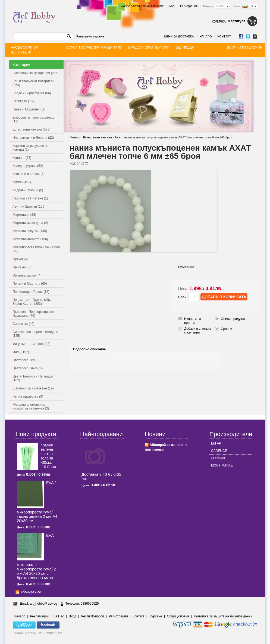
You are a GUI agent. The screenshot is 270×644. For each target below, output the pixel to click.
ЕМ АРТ (217, 443)
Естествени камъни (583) (32, 129)
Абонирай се (31, 592)
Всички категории (245, 47)
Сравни (227, 329)
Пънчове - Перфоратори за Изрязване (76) (33, 314)
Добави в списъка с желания (198, 331)
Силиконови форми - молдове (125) (35, 334)
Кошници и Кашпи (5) (29, 174)
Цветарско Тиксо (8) (28, 368)
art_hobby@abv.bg (44, 604)
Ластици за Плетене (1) (30, 198)
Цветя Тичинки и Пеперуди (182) (33, 378)
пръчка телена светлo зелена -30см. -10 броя (48, 456)
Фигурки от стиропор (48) (31, 344)
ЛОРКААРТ (220, 458)
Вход (171, 6)
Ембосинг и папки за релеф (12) (33, 119)
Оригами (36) (22, 267)
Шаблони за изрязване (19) (33, 388)
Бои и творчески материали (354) (33, 83)
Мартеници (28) (24, 215)
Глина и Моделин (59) (29, 109)
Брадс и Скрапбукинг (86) (32, 93)
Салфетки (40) (23, 324)
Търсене (156, 616)
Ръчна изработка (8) (28, 396)
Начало (205, 36)
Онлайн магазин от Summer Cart (37, 633)
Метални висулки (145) (30, 231)
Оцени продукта (233, 319)
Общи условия (178, 616)
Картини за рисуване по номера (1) (31, 148)
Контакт (224, 36)
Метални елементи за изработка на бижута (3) (31, 407)
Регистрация (189, 6)
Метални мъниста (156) (30, 239)
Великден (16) (23, 101)
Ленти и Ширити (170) (29, 207)
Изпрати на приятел (193, 321)
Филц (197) (21, 352)
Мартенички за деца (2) (30, 223)
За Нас (59, 616)
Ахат (118, 137)
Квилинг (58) (22, 158)
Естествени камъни (98, 137)
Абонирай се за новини (169, 445)
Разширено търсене (90, 36)
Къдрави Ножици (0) (28, 190)
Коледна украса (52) (28, 166)
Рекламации (39, 616)
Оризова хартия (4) (27, 275)
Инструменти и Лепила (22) (33, 138)
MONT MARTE (222, 465)
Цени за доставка (179, 36)
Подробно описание (89, 349)
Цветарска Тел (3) (26, 360)
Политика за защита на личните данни (223, 616)
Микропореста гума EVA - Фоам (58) (36, 249)
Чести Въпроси (92, 616)
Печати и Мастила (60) (30, 284)
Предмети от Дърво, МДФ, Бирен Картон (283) (32, 302)
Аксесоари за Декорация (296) (35, 73)
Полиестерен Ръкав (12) (31, 292)
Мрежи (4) (20, 259)
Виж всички (154, 450)
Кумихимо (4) (22, 182)
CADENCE (219, 451)
